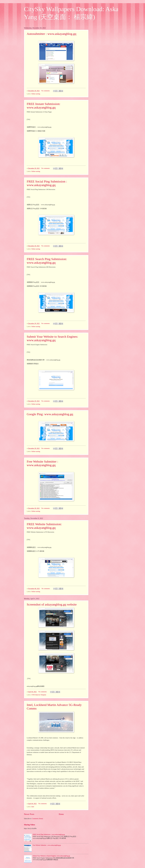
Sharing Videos (30, 825)
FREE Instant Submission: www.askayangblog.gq (44, 106)
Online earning (36, 94)
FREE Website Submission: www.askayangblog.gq (44, 526)
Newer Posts (29, 814)
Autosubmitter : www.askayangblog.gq (52, 34)
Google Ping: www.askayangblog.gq (50, 414)
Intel (33, 807)
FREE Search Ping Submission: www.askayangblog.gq (47, 261)
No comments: (46, 91)
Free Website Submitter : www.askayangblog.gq (42, 463)
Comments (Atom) (37, 819)
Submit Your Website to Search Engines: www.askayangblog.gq (52, 338)
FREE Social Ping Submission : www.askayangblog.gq (47, 183)
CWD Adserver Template (39, 695)
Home (61, 814)
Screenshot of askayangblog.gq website (52, 604)
